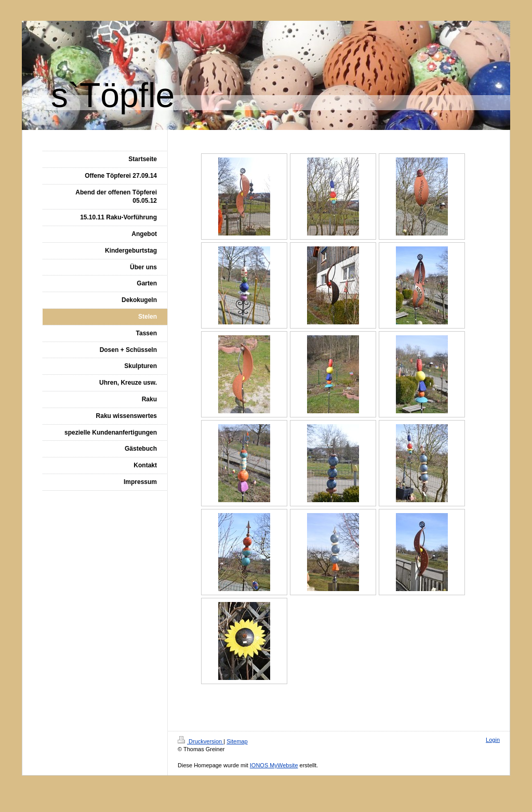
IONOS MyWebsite (274, 765)
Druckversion (201, 741)
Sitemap (237, 741)
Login (493, 740)
